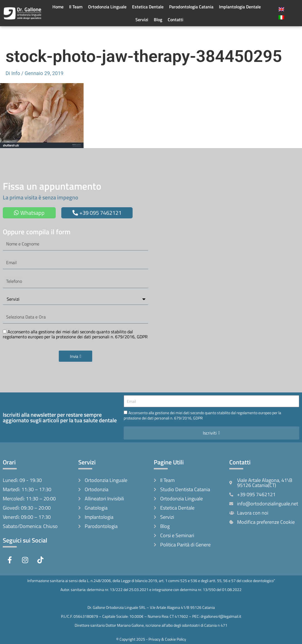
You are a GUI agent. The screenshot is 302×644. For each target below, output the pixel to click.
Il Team (76, 7)
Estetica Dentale (148, 7)
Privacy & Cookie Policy (167, 639)
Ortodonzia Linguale (107, 7)
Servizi (142, 20)
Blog (158, 20)
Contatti (176, 20)
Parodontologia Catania (191, 7)
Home (58, 7)
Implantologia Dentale (240, 7)
